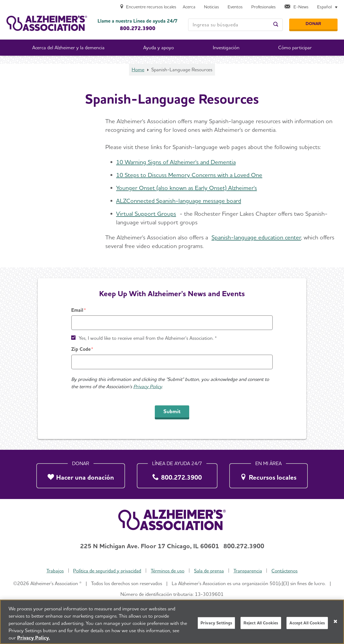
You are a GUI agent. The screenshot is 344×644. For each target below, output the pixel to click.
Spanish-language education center (256, 237)
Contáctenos (284, 571)
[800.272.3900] (177, 474)
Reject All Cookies (261, 625)
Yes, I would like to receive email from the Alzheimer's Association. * (148, 338)
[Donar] (313, 24)
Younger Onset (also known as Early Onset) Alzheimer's (187, 188)
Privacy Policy (148, 386)
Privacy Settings (216, 625)
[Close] (335, 624)
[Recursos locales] (268, 474)
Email (77, 310)
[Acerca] (189, 7)
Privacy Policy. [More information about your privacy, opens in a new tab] (34, 640)
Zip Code (81, 349)
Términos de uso (168, 571)
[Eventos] (235, 7)
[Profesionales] (264, 7)
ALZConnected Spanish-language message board (179, 201)
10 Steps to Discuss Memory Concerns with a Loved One (189, 175)
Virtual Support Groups (146, 214)
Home (138, 70)
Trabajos (55, 571)
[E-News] (296, 7)
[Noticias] (212, 7)
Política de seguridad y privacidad (107, 571)
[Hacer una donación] (81, 474)
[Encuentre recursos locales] (148, 7)
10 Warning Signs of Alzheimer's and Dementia (176, 162)
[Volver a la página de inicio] (47, 23)
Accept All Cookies (307, 625)
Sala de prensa (209, 571)
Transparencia (248, 571)
